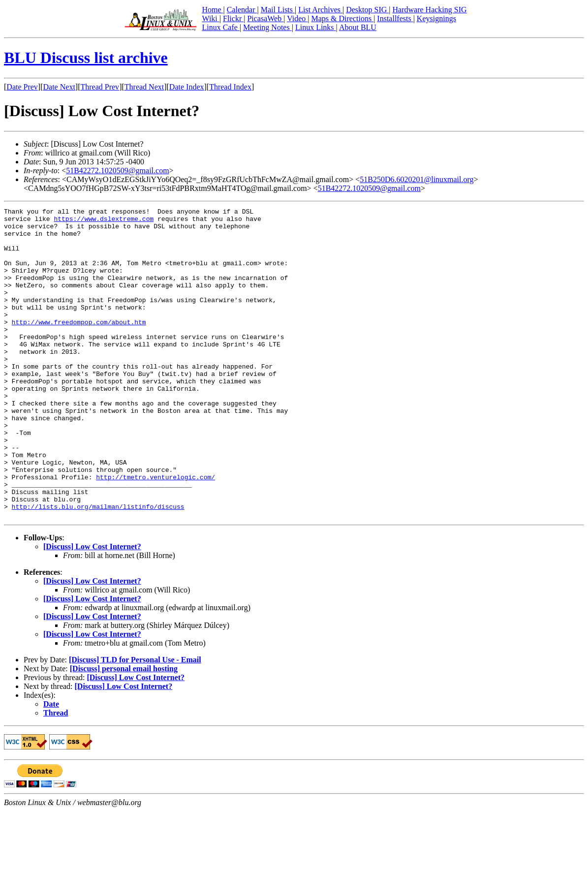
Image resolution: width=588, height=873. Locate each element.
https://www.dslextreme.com (104, 221)
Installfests (395, 18)
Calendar (242, 10)
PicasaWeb (265, 18)
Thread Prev (100, 87)
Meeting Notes (267, 27)
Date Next (59, 87)
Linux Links (316, 27)
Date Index (187, 87)
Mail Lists (278, 10)
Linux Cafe (220, 27)
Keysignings (436, 18)
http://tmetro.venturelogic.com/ (155, 531)
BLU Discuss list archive (86, 58)
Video (297, 18)
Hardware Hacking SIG (430, 10)
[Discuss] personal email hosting (124, 731)
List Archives (320, 10)
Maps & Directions (342, 18)
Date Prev (22, 87)
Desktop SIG (367, 10)
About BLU (358, 27)
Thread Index (230, 87)
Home (212, 10)
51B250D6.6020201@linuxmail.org (417, 179)
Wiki (210, 18)
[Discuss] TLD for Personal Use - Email (135, 722)
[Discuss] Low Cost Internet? (92, 608)
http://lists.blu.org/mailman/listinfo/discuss (98, 567)
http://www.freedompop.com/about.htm (79, 345)
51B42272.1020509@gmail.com (117, 171)
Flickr (233, 18)
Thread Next (144, 87)
